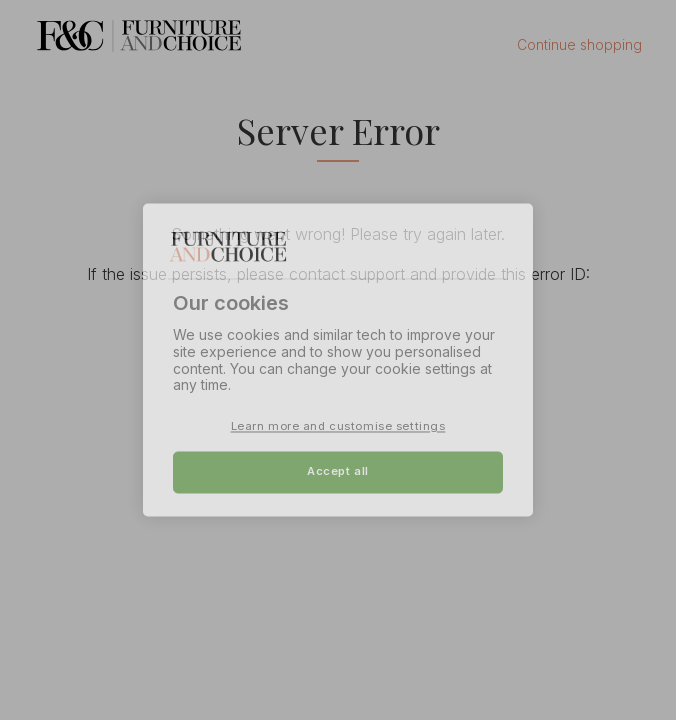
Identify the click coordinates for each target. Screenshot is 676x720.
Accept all (338, 472)
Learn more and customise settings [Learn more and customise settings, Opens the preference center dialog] (338, 427)
